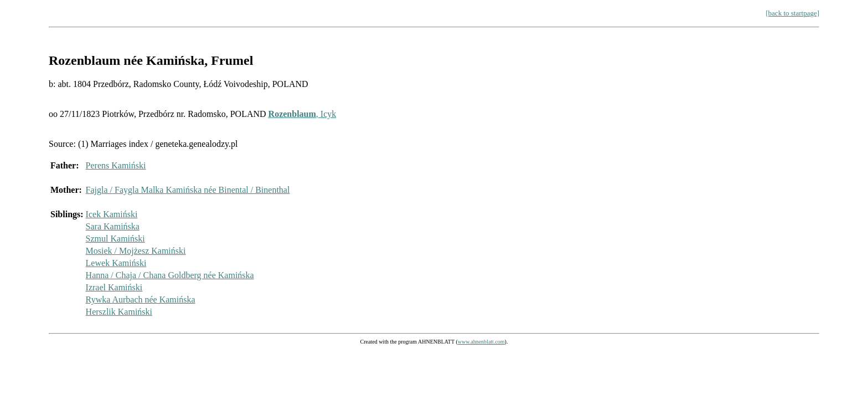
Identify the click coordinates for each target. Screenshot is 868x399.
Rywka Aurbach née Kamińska (141, 300)
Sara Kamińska (113, 226)
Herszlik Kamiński (119, 312)
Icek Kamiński (112, 214)
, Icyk (303, 114)
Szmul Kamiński (115, 239)
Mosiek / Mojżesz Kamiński (136, 251)
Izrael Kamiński (114, 287)
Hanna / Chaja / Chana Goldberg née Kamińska (170, 275)
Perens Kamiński (116, 165)
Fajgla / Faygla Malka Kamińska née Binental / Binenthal (188, 190)
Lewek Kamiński (116, 263)
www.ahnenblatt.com (481, 342)
